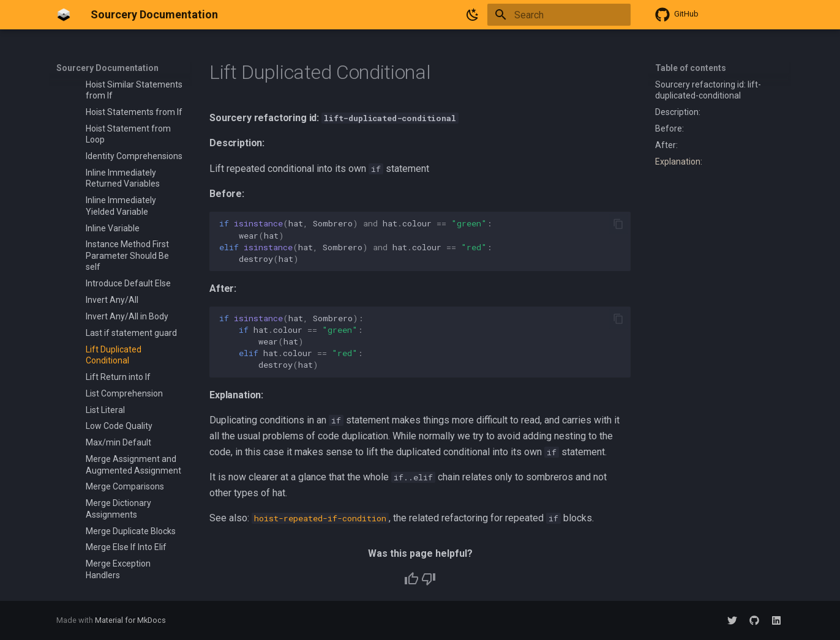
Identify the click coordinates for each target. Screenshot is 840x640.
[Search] (559, 15)
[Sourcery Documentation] (64, 15)
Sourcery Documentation (107, 68)
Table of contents (691, 68)
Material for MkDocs (130, 620)
